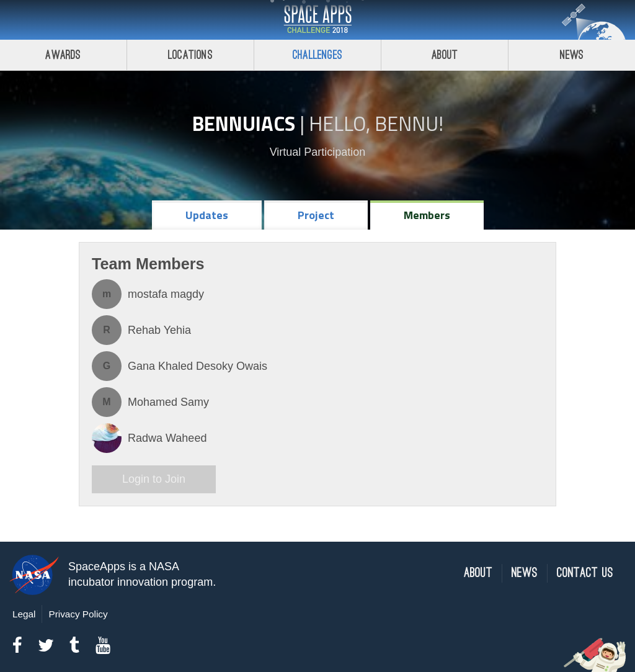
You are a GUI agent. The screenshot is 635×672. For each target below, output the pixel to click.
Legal (24, 614)
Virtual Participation (318, 152)
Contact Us (585, 573)
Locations (190, 55)
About (445, 55)
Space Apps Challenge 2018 (317, 20)
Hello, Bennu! (376, 123)
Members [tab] (427, 215)
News (572, 55)
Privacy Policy (78, 614)
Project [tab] (316, 215)
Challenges (317, 55)
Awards (63, 55)
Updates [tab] (207, 215)
